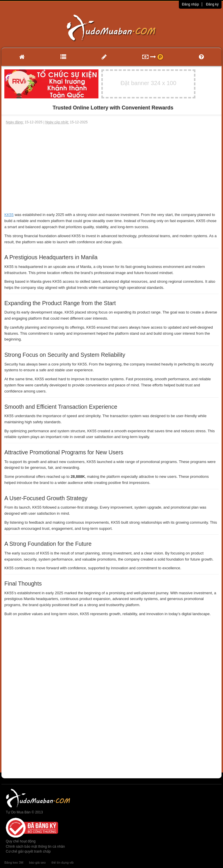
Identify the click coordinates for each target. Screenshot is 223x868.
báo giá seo (37, 862)
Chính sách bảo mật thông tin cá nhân (35, 847)
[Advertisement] (111, 168)
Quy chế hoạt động (21, 841)
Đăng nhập (190, 4)
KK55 (9, 215)
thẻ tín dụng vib (62, 862)
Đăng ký (212, 4)
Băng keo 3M (14, 862)
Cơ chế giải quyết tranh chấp (28, 851)
